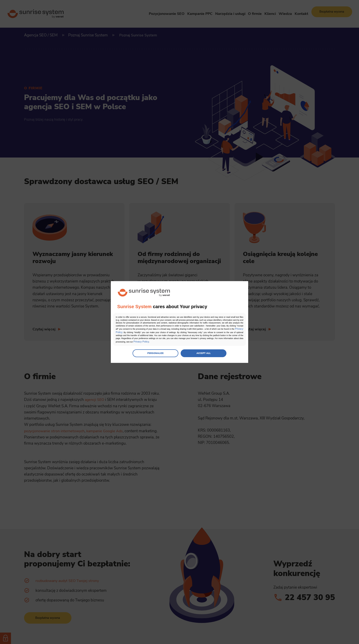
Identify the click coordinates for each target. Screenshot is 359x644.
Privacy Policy (206, 333)
